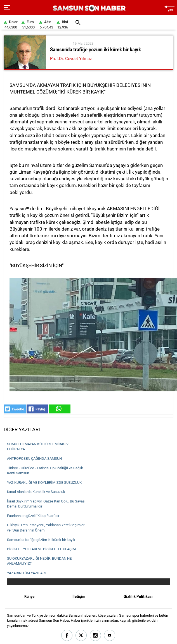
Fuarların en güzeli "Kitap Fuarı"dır (33, 516)
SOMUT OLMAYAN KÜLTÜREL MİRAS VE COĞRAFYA (39, 447)
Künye (29, 597)
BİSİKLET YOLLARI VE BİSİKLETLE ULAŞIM (41, 549)
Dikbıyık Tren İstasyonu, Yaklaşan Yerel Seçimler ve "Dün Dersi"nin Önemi (46, 528)
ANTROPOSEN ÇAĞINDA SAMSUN (34, 459)
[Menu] (7, 8)
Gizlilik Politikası (138, 597)
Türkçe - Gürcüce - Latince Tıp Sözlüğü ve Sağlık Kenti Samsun (45, 471)
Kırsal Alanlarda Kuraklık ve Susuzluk (36, 492)
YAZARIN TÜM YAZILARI (26, 573)
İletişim (79, 597)
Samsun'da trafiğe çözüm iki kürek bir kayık (41, 540)
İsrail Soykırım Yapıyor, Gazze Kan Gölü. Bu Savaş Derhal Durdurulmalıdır (46, 504)
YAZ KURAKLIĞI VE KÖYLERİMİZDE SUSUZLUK (44, 483)
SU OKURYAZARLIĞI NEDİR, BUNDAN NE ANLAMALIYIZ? (39, 561)
